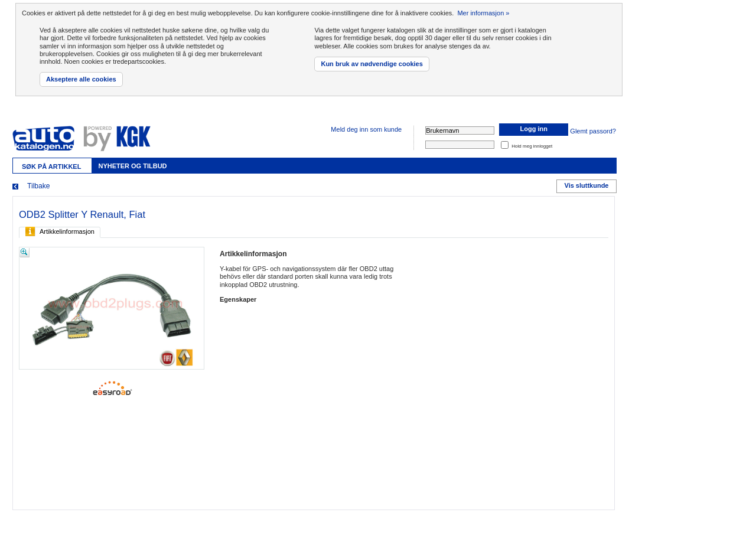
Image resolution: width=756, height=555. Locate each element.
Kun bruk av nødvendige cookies (372, 64)
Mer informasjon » (483, 13)
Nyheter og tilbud (132, 166)
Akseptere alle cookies (81, 79)
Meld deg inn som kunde (366, 129)
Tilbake (39, 186)
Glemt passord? (593, 132)
